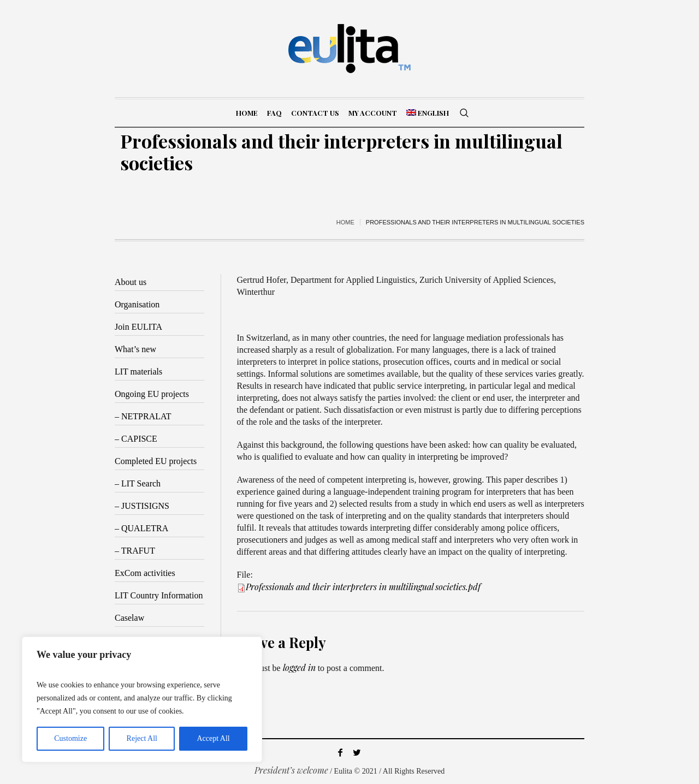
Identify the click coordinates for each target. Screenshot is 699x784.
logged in (299, 667)
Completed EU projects (156, 461)
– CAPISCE (136, 439)
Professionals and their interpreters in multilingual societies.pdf (363, 587)
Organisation (137, 304)
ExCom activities (145, 573)
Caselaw (129, 618)
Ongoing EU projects (152, 394)
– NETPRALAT (143, 416)
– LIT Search (138, 483)
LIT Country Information (159, 595)
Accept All (213, 738)
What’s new (135, 349)
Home (345, 222)
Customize (70, 738)
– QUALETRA (141, 528)
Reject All (142, 738)
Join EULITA (138, 327)
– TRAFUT (135, 551)
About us (131, 282)
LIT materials (138, 372)
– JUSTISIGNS (142, 506)
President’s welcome (291, 770)
